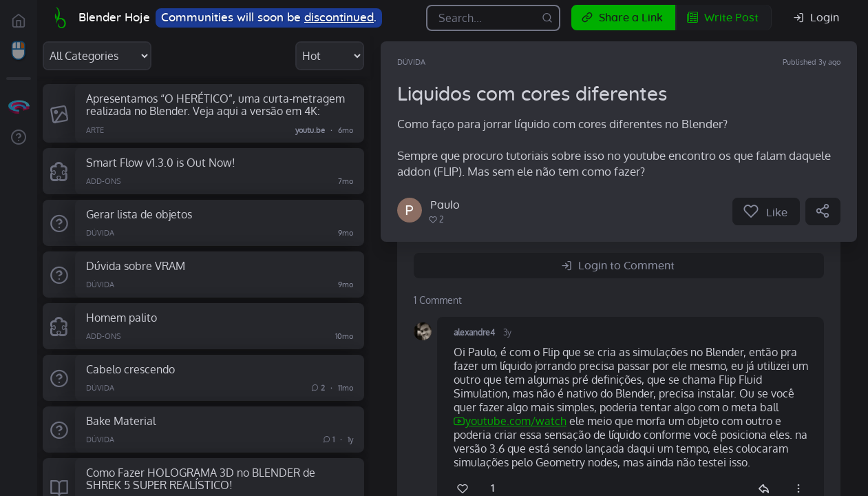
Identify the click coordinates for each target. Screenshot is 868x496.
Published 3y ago (812, 62)
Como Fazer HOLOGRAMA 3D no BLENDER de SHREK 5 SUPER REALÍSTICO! (201, 479)
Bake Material (121, 421)
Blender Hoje (114, 18)
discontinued (339, 18)
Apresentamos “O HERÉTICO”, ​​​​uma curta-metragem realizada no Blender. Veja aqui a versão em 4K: (215, 105)
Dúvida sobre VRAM (136, 266)
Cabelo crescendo (130, 369)
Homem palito (121, 317)
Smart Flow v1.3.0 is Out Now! (161, 162)
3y (507, 332)
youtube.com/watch (516, 421)
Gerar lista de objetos (139, 214)
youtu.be (310, 130)
